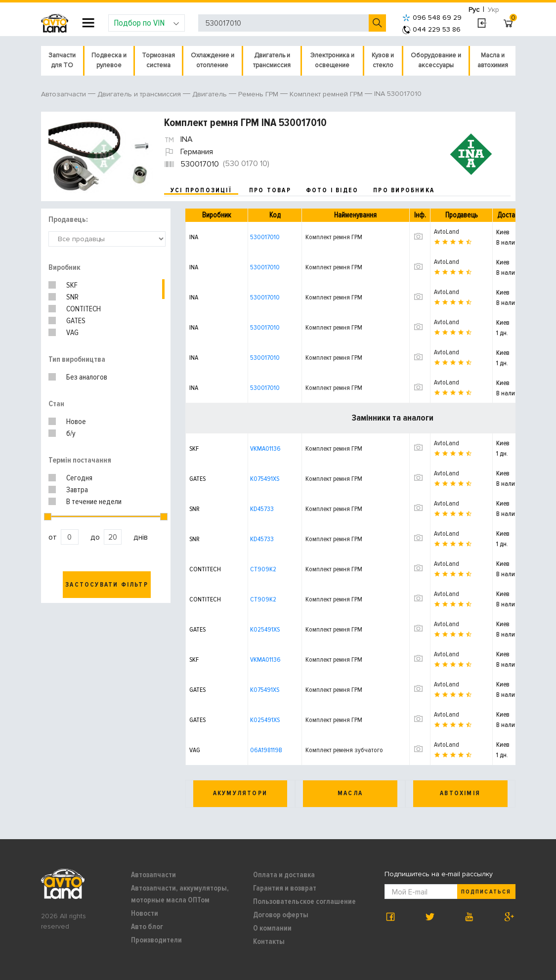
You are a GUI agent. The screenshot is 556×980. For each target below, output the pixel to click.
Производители (156, 940)
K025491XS (265, 629)
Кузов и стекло (383, 60)
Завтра (77, 490)
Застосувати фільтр (107, 585)
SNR (72, 297)
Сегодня (79, 478)
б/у (71, 433)
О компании (272, 928)
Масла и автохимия (493, 60)
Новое (76, 422)
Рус (474, 10)
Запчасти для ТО (62, 60)
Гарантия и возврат (285, 888)
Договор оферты (281, 915)
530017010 (265, 237)
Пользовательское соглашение (304, 901)
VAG (72, 333)
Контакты (269, 941)
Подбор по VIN (147, 23)
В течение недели (94, 502)
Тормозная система (158, 60)
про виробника (404, 190)
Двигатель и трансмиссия (272, 60)
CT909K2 (263, 569)
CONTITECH (84, 309)
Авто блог (147, 927)
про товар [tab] (270, 190)
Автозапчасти (153, 875)
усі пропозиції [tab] (201, 190)
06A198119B (266, 750)
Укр (493, 10)
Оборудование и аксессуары (436, 60)
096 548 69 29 (432, 18)
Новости (145, 913)
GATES (76, 321)
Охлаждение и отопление (213, 60)
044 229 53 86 (431, 29)
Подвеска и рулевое (109, 60)
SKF (72, 285)
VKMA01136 (265, 448)
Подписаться (486, 892)
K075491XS (265, 479)
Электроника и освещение (332, 60)
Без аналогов (87, 377)
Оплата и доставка (284, 875)
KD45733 (262, 509)
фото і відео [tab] (332, 190)
